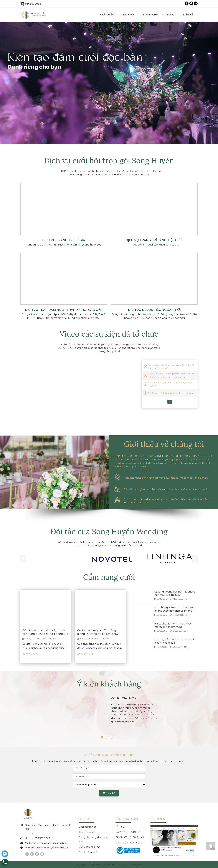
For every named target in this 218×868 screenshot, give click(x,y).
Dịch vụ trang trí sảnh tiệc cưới (154, 240)
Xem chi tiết (31, 654)
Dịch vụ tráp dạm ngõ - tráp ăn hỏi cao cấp (64, 310)
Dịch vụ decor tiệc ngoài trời (154, 310)
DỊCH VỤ (128, 15)
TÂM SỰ (120, 827)
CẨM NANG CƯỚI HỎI (128, 832)
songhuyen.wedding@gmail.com (50, 843)
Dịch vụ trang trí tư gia (64, 240)
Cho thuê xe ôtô (88, 852)
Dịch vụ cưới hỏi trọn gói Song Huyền (109, 160)
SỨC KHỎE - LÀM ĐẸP (128, 843)
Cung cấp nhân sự (89, 847)
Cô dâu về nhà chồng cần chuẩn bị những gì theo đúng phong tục (45, 632)
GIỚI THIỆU (106, 15)
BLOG (170, 15)
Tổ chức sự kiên (88, 832)
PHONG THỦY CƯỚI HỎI (130, 837)
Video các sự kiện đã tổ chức (109, 334)
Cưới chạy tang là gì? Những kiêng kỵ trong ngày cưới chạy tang (98, 634)
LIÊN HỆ (188, 15)
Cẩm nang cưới (109, 577)
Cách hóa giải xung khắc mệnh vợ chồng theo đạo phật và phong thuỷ (175, 611)
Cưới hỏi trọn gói (88, 827)
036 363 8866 (42, 838)
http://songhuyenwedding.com (53, 848)
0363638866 (31, 4)
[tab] (102, 739)
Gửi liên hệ (109, 793)
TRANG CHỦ (150, 15)
